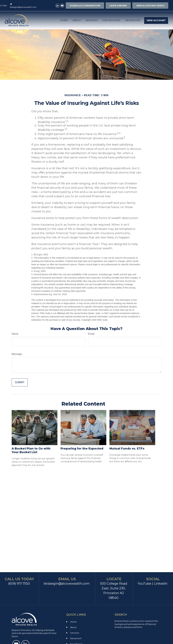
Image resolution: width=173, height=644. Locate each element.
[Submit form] (20, 382)
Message (17, 354)
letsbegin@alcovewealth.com (23, 7)
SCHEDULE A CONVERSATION (85, 6)
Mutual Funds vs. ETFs (127, 449)
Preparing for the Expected (82, 449)
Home (73, 622)
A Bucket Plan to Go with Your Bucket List (31, 450)
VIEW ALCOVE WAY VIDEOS (150, 6)
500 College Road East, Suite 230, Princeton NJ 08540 (114, 591)
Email (91, 334)
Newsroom (76, 638)
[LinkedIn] (57, 6)
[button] (64, 20)
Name (15, 334)
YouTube (144, 584)
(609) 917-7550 (19, 584)
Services (75, 633)
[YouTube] (62, 6)
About (73, 627)
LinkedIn (161, 584)
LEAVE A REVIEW (118, 6)
